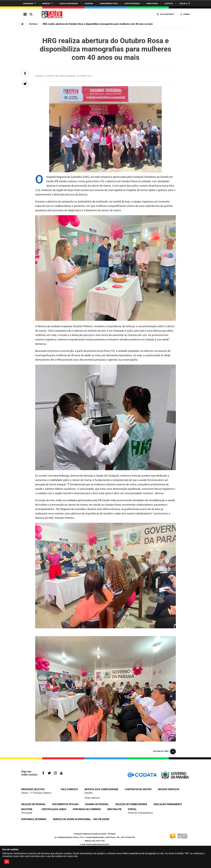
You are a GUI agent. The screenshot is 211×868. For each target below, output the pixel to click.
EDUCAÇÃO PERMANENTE (168, 804)
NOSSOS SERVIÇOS (169, 789)
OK (7, 862)
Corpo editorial (92, 798)
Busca (31, 14)
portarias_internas (34, 819)
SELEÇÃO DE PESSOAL (33, 804)
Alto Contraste (167, 14)
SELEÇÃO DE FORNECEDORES (131, 804)
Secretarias (28, 4)
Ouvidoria (89, 4)
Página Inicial (23, 24)
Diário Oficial (152, 4)
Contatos (169, 4)
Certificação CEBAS (54, 809)
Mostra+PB (114, 809)
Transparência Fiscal (109, 4)
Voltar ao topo (161, 751)
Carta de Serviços (132, 4)
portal (132, 809)
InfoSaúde (27, 813)
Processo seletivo (33, 789)
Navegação (25, 14)
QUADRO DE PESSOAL (97, 804)
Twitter (49, 773)
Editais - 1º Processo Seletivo (36, 793)
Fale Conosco (69, 789)
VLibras (187, 14)
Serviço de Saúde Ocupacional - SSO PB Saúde (81, 819)
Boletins (27, 809)
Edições (89, 793)
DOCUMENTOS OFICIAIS (65, 804)
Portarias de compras (87, 809)
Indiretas (46, 4)
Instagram (55, 773)
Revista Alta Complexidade (101, 789)
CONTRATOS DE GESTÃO (138, 789)
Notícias (33, 24)
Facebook (43, 773)
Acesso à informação (69, 4)
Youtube (61, 773)
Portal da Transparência (140, 813)
